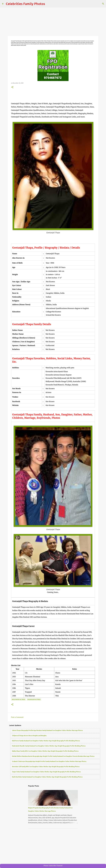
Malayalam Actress (34, 699)
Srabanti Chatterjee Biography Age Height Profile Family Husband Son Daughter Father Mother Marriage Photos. (49, 761)
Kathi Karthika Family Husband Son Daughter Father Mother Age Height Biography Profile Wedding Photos (47, 777)
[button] (12, 87)
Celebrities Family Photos (25, 4)
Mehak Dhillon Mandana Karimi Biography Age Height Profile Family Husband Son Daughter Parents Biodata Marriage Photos (53, 756)
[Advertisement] (53, 22)
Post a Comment (17, 717)
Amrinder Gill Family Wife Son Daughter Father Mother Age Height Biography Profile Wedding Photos (46, 766)
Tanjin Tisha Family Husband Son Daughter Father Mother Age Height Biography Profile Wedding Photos (46, 772)
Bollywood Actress (18, 699)
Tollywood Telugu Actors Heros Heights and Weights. (29, 735)
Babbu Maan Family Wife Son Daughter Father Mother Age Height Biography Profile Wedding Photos (45, 751)
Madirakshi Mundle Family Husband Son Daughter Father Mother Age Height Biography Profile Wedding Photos (49, 746)
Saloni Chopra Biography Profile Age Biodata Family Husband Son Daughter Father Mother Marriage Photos (47, 730)
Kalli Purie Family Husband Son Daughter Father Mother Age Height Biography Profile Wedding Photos (46, 741)
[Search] (103, 4)
